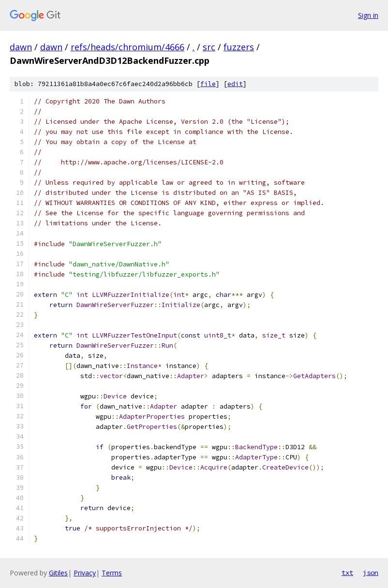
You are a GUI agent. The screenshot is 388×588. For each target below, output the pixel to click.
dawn (21, 47)
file (208, 84)
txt (347, 573)
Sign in (368, 15)
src (209, 47)
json (371, 573)
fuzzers (239, 47)
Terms (112, 573)
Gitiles (58, 573)
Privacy (85, 573)
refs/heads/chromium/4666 (127, 47)
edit (235, 84)
